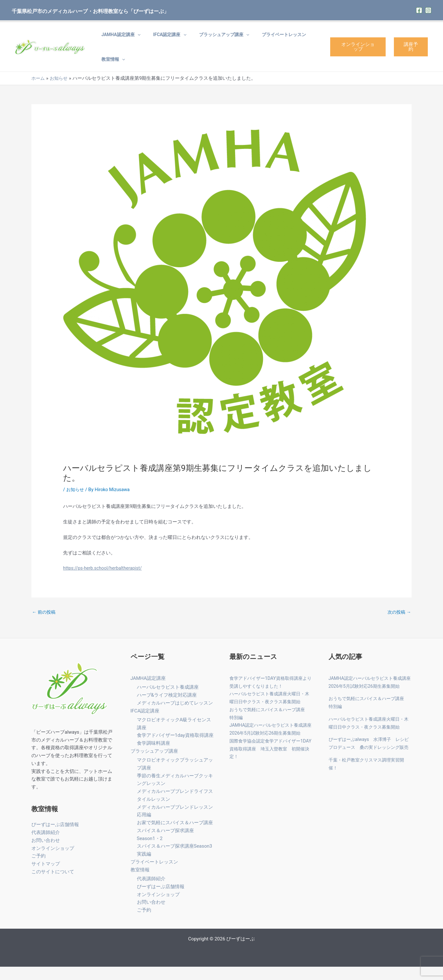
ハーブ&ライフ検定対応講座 (167, 708)
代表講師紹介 (46, 845)
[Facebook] (419, 10)
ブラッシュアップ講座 (208, 38)
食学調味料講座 (154, 756)
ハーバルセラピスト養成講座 (168, 700)
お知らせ (76, 502)
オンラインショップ (352, 53)
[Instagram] (428, 10)
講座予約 (409, 53)
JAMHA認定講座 (118, 38)
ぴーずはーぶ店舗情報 (55, 838)
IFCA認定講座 (160, 38)
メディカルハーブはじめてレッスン (175, 716)
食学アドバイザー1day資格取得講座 (175, 749)
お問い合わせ (46, 853)
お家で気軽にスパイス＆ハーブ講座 (175, 836)
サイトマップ (46, 877)
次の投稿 (398, 625)
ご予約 (39, 869)
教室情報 (110, 69)
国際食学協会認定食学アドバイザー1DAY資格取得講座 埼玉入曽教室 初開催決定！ (271, 762)
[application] (134, 38)
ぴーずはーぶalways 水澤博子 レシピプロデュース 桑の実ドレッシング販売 (369, 761)
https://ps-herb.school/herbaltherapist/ (104, 581)
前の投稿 (45, 625)
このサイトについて (53, 885)
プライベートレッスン (262, 38)
